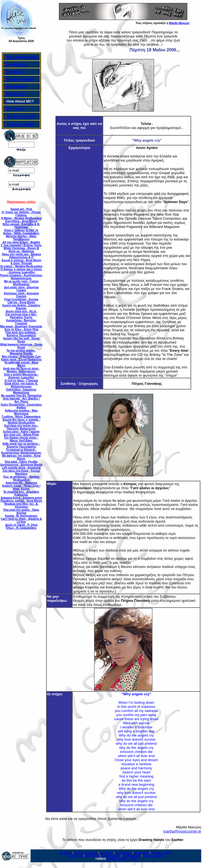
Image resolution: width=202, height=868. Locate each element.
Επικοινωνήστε (153, 856)
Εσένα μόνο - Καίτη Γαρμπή (21, 432)
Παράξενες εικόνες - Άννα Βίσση (21, 501)
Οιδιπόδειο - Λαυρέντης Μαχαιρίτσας (21, 391)
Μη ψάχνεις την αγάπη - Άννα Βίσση (21, 457)
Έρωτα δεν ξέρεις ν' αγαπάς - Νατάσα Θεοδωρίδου (21, 421)
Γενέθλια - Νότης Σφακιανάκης (21, 417)
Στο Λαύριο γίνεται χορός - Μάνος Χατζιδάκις (21, 439)
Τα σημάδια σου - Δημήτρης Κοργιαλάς (21, 493)
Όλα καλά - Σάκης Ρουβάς (21, 462)
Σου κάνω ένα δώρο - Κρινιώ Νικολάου (21, 472)
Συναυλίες (15, 72)
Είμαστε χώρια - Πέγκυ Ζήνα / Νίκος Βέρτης (21, 487)
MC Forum (15, 109)
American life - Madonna (21, 483)
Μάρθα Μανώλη (179, 23)
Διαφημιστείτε (132, 856)
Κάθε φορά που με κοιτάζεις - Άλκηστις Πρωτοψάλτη (21, 445)
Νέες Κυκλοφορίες (22, 57)
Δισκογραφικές (111, 856)
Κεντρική (66, 853)
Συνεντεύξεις (17, 64)
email (133, 859)
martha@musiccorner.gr (182, 831)
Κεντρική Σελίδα (21, 124)
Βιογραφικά (16, 86)
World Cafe (16, 94)
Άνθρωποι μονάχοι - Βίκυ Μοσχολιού (21, 412)
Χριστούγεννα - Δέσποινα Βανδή (21, 465)
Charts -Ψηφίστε (20, 79)
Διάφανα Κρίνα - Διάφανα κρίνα (21, 498)
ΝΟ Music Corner (22, 116)
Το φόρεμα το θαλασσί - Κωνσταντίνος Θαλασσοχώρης (21, 451)
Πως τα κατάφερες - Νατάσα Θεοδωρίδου (21, 478)
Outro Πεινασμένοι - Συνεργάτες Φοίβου (21, 406)
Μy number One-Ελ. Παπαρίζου (21, 396)
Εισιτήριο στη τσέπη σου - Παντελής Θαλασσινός (21, 427)
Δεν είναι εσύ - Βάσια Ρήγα (21, 435)
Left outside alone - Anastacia (21, 468)
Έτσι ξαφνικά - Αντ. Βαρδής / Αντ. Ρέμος (21, 400)
